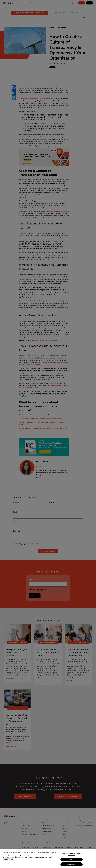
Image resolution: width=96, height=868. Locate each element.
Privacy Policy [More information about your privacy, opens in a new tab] (9, 859)
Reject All (72, 860)
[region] (48, 859)
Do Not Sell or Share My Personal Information (71, 854)
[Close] (93, 858)
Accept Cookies (71, 864)
